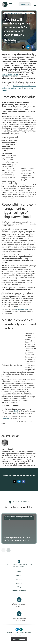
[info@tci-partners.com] (19, 600)
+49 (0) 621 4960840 (19, 618)
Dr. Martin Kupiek (22, 310)
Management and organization (17, 517)
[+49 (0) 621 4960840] (19, 614)
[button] (23, 47)
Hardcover (6, 419)
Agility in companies (10, 75)
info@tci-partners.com (19, 604)
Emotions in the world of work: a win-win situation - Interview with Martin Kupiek (19, 88)
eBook (16, 411)
